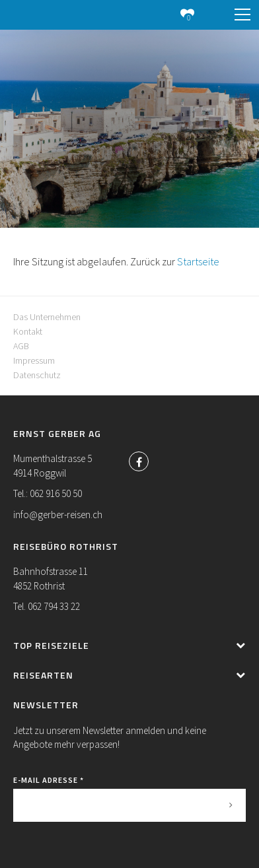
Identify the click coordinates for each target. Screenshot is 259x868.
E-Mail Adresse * (49, 780)
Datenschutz (37, 375)
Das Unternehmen (47, 317)
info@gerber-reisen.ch (58, 515)
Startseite (198, 261)
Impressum (34, 360)
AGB (21, 346)
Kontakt (28, 331)
